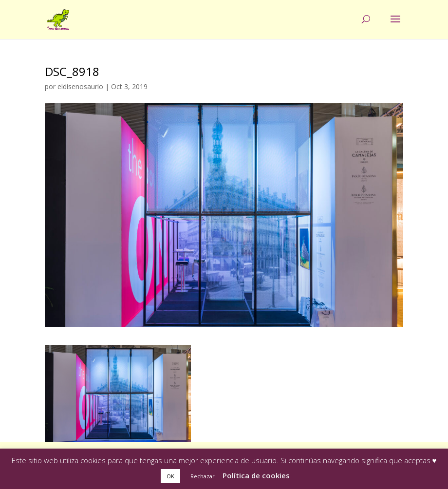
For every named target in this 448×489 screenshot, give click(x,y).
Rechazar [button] (203, 476)
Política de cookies (256, 475)
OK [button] (170, 476)
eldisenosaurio (80, 86)
